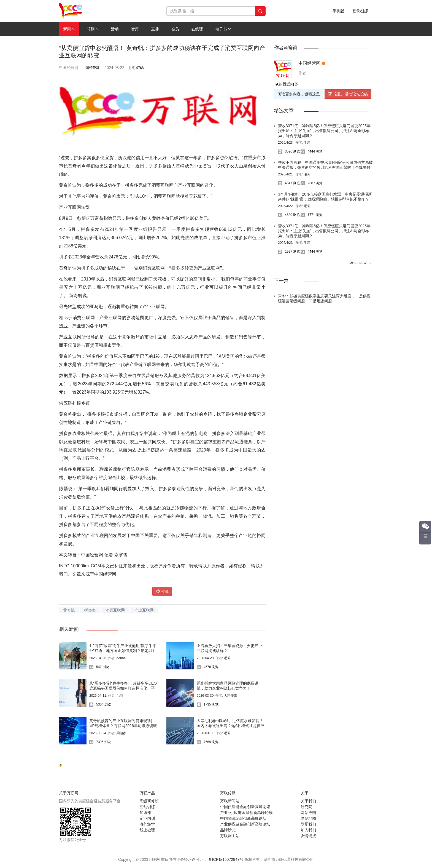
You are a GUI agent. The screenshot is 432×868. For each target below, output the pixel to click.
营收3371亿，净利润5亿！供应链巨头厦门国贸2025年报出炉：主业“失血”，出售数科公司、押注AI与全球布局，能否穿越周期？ (324, 131)
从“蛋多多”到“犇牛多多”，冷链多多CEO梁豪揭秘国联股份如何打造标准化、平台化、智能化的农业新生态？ (123, 688)
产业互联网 (144, 610)
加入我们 (309, 830)
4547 (285, 183)
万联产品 (147, 793)
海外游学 (147, 824)
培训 (93, 29)
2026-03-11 (205, 733)
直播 (155, 29)
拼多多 (90, 610)
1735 (204, 704)
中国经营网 (91, 68)
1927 (285, 252)
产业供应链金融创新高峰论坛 (245, 824)
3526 (285, 151)
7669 (204, 742)
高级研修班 (149, 801)
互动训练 (147, 807)
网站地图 (309, 818)
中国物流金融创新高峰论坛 (243, 818)
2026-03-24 (98, 733)
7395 (96, 742)
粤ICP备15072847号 (226, 859)
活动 (115, 29)
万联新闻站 (230, 801)
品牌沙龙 (228, 830)
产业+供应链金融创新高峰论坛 (246, 813)
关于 (305, 793)
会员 (175, 29)
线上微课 (147, 830)
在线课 (197, 29)
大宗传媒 (231, 696)
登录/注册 (361, 11)
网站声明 (309, 813)
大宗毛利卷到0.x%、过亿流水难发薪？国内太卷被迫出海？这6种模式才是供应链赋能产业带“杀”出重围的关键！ (231, 726)
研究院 (307, 807)
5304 (96, 704)
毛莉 (227, 658)
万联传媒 (228, 793)
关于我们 (309, 801)
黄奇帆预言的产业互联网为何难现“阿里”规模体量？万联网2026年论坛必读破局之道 (123, 726)
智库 (135, 29)
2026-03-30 (205, 696)
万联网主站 (230, 836)
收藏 (162, 591)
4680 (285, 215)
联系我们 (309, 824)
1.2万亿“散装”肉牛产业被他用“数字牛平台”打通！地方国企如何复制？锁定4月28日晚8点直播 (123, 651)
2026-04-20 (205, 658)
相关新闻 (69, 629)
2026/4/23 (286, 143)
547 (95, 667)
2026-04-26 (98, 658)
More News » (360, 263)
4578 (204, 667)
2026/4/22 (286, 206)
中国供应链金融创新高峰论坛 (245, 807)
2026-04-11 (98, 696)
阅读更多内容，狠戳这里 (299, 94)
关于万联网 (69, 793)
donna (121, 658)
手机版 (338, 11)
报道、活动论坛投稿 (348, 94)
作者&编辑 (286, 48)
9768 (140, 68)
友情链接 (309, 836)
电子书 (223, 29)
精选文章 (284, 111)
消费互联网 (115, 610)
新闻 (69, 29)
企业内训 (147, 818)
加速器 (145, 813)
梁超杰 (121, 733)
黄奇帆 (69, 610)
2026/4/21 (286, 174)
